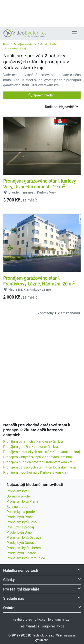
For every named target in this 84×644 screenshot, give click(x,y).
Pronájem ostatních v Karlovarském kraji (34, 442)
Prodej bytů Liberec (21, 553)
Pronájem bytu (18, 491)
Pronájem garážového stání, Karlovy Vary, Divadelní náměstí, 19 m (40, 184)
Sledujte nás (42, 598)
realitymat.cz (30, 626)
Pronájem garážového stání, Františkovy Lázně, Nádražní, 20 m (39, 281)
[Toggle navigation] (75, 33)
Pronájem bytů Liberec (24, 548)
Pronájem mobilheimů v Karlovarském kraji (36, 472)
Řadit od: (60, 107)
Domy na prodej (19, 496)
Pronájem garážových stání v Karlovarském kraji (40, 467)
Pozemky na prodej (21, 512)
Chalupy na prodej (20, 527)
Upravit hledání (42, 95)
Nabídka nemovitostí (42, 570)
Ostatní (42, 608)
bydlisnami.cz (58, 619)
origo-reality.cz (53, 626)
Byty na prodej (17, 507)
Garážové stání (49, 44)
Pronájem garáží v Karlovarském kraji (31, 447)
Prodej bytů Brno (19, 532)
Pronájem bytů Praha (22, 501)
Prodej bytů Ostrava (22, 543)
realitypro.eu (23, 619)
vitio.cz (40, 619)
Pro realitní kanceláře (42, 589)
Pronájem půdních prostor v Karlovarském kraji (39, 462)
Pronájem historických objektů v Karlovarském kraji (42, 452)
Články (42, 579)
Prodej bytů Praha (20, 517)
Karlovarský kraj (17, 48)
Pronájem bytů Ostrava (24, 538)
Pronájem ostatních (25, 44)
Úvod (6, 44)
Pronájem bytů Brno (22, 522)
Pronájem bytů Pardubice (26, 558)
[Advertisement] (42, 13)
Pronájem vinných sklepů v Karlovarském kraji (38, 457)
